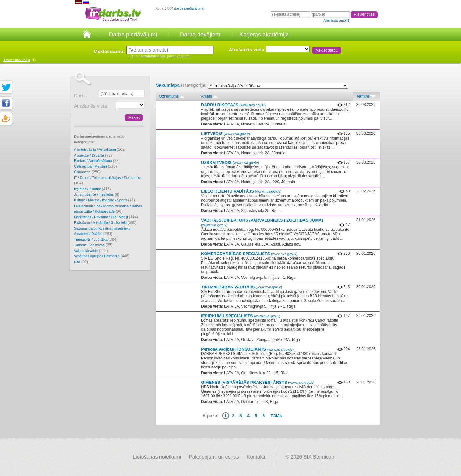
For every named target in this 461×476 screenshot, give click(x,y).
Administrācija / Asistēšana (100, 149)
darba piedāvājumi (189, 8)
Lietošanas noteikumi (157, 457)
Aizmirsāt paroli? (336, 20)
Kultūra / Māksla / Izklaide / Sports (105, 200)
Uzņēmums (169, 96)
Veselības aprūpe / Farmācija (102, 256)
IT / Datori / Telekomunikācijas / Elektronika (108, 181)
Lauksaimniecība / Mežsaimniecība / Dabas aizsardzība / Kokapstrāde (108, 209)
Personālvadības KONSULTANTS (247, 349)
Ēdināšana (87, 172)
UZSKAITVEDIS (230, 162)
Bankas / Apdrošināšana (97, 161)
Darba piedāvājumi (133, 35)
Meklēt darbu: (109, 51)
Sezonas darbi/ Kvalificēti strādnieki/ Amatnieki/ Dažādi (102, 231)
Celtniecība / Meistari (95, 166)
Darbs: (81, 96)
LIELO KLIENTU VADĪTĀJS (241, 191)
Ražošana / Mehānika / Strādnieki (105, 222)
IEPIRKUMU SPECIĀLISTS (241, 316)
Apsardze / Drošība (93, 155)
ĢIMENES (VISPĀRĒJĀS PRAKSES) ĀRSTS (258, 382)
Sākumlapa (168, 85)
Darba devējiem (200, 35)
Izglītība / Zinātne (92, 189)
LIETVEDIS (226, 134)
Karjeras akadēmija (264, 35)
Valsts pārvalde (91, 251)
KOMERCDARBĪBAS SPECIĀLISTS (249, 254)
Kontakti (256, 457)
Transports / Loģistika (96, 239)
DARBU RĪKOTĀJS (233, 105)
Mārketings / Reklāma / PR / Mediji (106, 217)
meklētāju (17, 60)
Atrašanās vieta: (247, 49)
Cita (81, 262)
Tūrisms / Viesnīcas (93, 245)
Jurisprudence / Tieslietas (97, 194)
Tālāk (276, 416)
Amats (206, 96)
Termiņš (363, 96)
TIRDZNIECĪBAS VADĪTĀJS (242, 287)
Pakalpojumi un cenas (214, 457)
